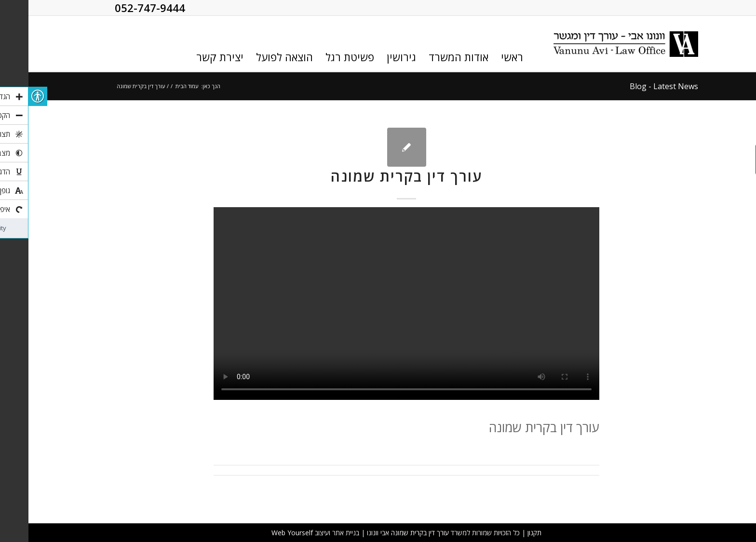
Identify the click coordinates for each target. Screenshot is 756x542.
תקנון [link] (506, 533)
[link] (597, 44)
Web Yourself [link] (264, 533)
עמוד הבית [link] (158, 86)
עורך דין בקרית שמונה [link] (378, 176)
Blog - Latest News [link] (635, 86)
